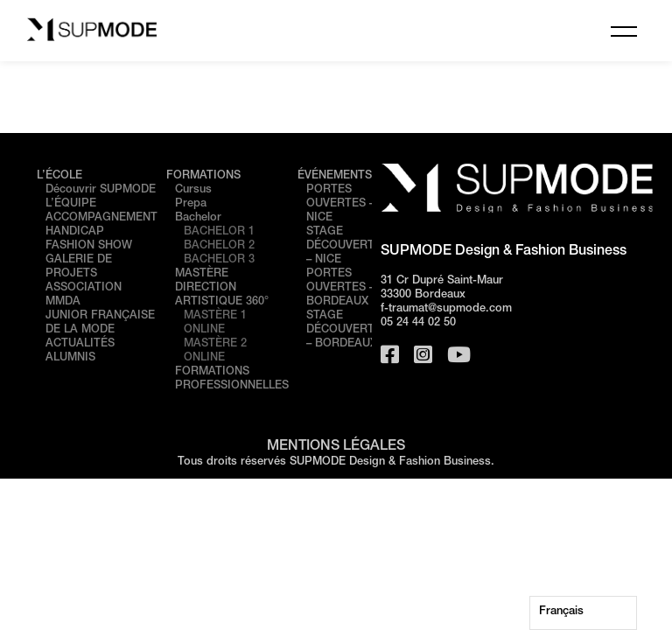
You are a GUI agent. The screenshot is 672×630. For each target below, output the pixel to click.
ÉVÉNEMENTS (335, 176)
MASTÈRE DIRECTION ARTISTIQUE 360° (222, 288)
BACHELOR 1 (219, 232)
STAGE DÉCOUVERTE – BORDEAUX (344, 330)
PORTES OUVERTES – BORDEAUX (340, 288)
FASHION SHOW (89, 246)
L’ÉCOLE (59, 176)
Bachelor (198, 218)
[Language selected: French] (583, 613)
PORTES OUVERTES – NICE (340, 204)
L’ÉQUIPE (71, 204)
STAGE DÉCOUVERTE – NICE (344, 246)
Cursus (193, 190)
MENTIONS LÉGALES (336, 447)
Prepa (191, 204)
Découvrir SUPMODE (101, 190)
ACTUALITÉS (80, 344)
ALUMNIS (70, 358)
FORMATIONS (203, 176)
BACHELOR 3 (219, 260)
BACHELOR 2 (219, 246)
